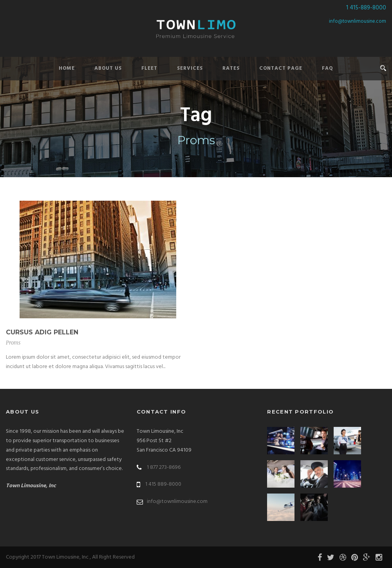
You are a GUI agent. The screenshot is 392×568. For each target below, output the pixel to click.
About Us (108, 68)
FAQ (328, 68)
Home (67, 68)
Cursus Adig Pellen (42, 332)
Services (190, 68)
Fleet (149, 68)
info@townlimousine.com (358, 21)
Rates (231, 68)
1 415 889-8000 (163, 484)
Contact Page (281, 68)
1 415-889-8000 (366, 8)
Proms (13, 343)
